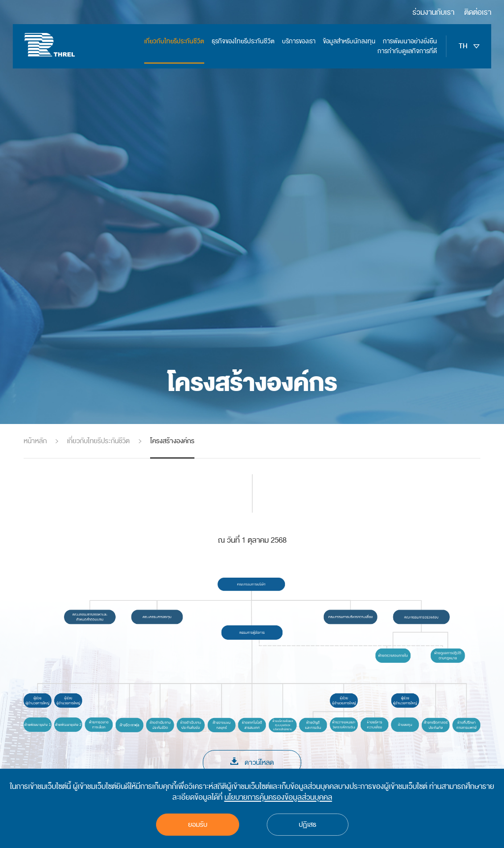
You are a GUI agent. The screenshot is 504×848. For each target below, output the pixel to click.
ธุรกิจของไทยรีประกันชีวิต (243, 41)
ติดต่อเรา (478, 12)
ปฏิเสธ (308, 825)
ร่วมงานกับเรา (433, 12)
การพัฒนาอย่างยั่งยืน (410, 41)
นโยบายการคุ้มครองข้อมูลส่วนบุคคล (278, 797)
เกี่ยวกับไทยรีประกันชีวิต (174, 41)
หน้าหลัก (35, 441)
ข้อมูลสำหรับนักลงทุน (349, 41)
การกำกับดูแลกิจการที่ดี (407, 51)
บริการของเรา (299, 41)
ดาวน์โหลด (252, 763)
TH (469, 46)
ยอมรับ (198, 825)
